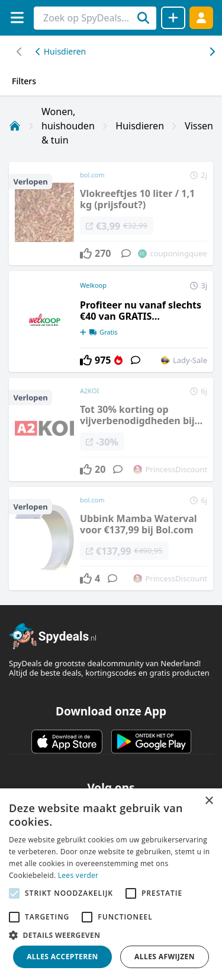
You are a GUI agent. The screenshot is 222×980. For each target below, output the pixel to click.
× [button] (209, 801)
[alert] (111, 884)
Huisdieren (61, 51)
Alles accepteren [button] (62, 957)
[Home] (15, 126)
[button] (111, 935)
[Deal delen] (173, 18)
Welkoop (93, 285)
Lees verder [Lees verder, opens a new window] (78, 875)
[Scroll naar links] (212, 52)
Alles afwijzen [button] (165, 957)
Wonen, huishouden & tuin (68, 126)
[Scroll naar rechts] (19, 52)
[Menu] (17, 17)
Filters (24, 81)
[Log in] (201, 17)
